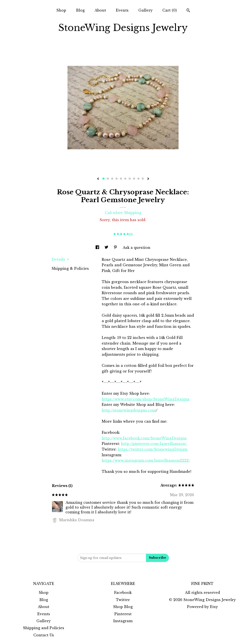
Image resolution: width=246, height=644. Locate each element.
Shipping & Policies (70, 268)
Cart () (170, 10)
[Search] (188, 11)
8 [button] (134, 179)
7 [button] (130, 179)
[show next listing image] (148, 179)
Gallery (145, 10)
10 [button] (143, 179)
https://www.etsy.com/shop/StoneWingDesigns (146, 399)
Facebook (123, 593)
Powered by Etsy (202, 607)
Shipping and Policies (44, 628)
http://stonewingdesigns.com (129, 410)
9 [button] (138, 179)
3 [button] (112, 179)
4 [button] (117, 179)
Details (60, 259)
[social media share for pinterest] (116, 248)
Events (122, 10)
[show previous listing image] (98, 179)
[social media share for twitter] (107, 248)
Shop (61, 10)
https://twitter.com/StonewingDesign (153, 449)
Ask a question (137, 248)
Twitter (123, 600)
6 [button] (125, 179)
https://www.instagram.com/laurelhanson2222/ (146, 460)
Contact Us (44, 635)
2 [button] (108, 179)
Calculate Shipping (123, 213)
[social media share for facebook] (98, 248)
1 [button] (103, 179)
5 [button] (121, 179)
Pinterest (123, 614)
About (100, 10)
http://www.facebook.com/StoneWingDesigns (144, 438)
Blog (80, 10)
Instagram (123, 621)
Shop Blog (123, 607)
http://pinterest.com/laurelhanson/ (154, 444)
